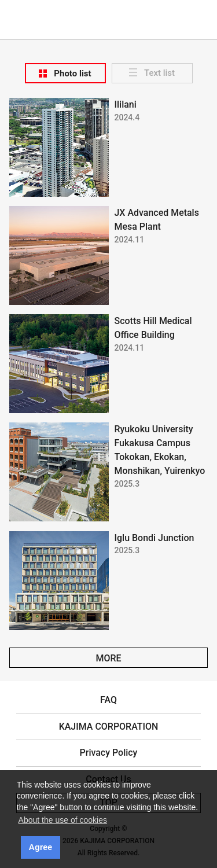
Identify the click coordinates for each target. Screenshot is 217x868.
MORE (108, 658)
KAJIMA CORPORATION (108, 12)
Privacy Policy (109, 753)
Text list (159, 73)
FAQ (108, 700)
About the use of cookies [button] (63, 820)
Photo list (72, 73)
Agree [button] (41, 847)
